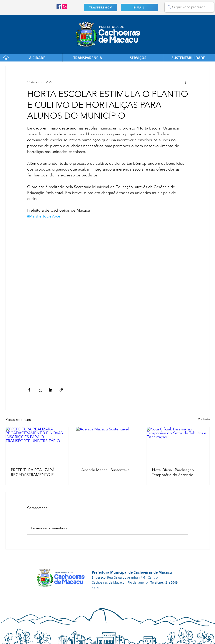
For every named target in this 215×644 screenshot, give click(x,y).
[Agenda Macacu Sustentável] (107, 445)
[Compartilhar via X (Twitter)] (40, 390)
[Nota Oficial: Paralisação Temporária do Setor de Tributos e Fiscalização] (178, 445)
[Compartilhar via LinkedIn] (51, 390)
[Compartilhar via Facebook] (29, 390)
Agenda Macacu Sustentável (106, 470)
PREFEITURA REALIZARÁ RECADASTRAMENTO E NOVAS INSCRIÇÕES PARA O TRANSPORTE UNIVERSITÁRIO (35, 472)
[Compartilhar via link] (61, 390)
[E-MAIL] (139, 7)
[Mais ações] (185, 82)
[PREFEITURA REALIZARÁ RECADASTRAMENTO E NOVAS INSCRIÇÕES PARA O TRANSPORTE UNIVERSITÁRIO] (37, 445)
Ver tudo (204, 419)
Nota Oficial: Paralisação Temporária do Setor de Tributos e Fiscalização (173, 472)
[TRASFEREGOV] (101, 7)
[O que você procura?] (188, 7)
